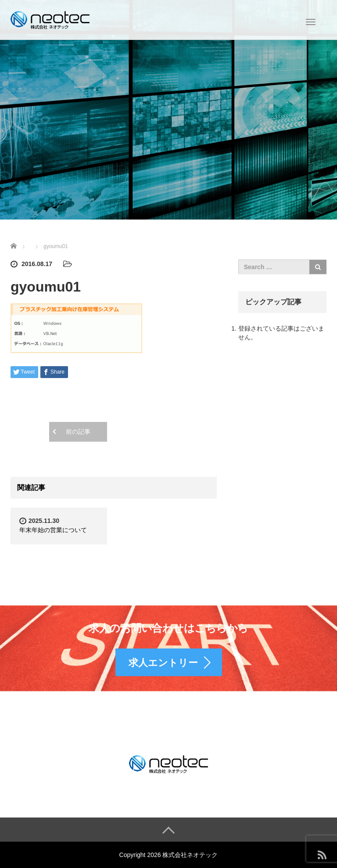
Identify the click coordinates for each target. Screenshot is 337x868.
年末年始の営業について (53, 530)
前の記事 (78, 432)
